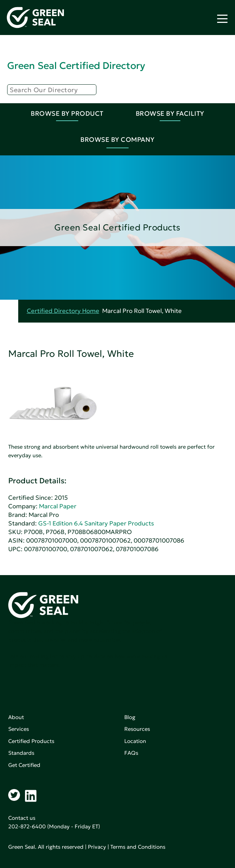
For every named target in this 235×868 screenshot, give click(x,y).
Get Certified (24, 765)
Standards (21, 753)
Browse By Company (117, 139)
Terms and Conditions (138, 847)
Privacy (97, 847)
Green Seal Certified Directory (76, 66)
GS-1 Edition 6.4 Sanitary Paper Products (96, 523)
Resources (137, 729)
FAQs (131, 753)
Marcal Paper (58, 506)
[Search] (52, 90)
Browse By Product (67, 113)
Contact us (22, 818)
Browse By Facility (170, 113)
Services (19, 729)
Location (135, 741)
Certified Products (31, 741)
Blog (130, 717)
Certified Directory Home (63, 311)
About (16, 717)
